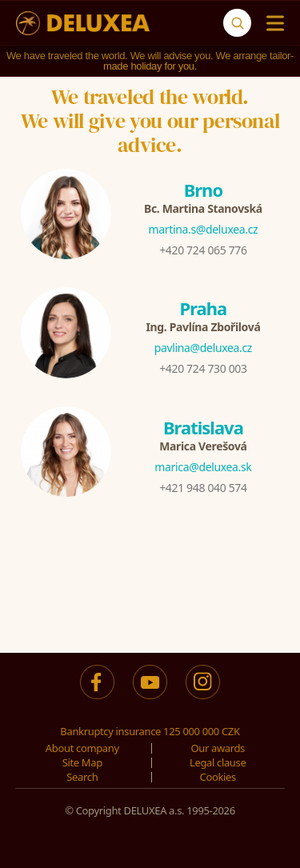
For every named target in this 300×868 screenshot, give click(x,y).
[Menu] (272, 23)
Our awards (218, 748)
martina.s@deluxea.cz (204, 229)
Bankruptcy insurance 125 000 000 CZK (150, 731)
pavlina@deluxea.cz (203, 348)
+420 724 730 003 (203, 368)
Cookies (218, 777)
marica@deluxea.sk (203, 467)
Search (82, 777)
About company (82, 748)
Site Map (82, 762)
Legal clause (218, 762)
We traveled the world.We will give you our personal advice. (150, 121)
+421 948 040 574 (203, 488)
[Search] (237, 23)
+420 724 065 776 (203, 250)
